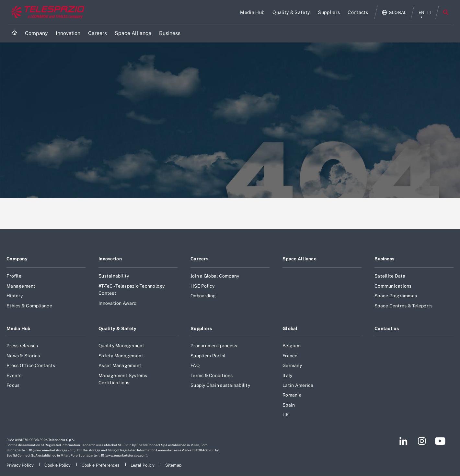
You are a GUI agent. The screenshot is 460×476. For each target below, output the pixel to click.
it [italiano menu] (429, 12)
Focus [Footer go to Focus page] (13, 385)
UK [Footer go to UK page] (286, 415)
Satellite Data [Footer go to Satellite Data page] (390, 276)
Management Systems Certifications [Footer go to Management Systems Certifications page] (123, 379)
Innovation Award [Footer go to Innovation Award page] (117, 303)
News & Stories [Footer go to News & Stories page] (23, 356)
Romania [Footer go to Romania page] (292, 395)
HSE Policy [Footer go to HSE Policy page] (203, 286)
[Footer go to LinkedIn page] (403, 441)
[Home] (14, 34)
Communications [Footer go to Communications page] (393, 286)
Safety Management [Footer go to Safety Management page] (121, 356)
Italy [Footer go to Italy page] (287, 375)
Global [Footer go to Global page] (290, 328)
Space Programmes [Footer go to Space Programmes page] (396, 296)
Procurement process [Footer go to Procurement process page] (214, 346)
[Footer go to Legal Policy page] (143, 465)
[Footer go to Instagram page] (422, 441)
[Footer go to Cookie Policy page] (58, 465)
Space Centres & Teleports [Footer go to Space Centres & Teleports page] (403, 306)
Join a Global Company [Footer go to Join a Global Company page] (215, 276)
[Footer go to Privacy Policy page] (21, 465)
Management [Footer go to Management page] (21, 286)
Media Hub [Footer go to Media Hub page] (18, 328)
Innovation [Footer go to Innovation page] (110, 259)
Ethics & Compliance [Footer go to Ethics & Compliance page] (29, 306)
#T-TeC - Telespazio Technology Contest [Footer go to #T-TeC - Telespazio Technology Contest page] (132, 290)
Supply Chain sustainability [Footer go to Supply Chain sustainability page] (220, 385)
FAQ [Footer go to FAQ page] (195, 365)
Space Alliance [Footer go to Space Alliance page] (299, 259)
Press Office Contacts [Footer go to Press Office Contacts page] (31, 365)
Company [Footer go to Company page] (17, 259)
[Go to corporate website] (46, 12)
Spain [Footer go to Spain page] (289, 405)
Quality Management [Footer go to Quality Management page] (121, 346)
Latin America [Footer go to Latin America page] (298, 385)
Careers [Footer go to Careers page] (199, 259)
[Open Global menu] (394, 12)
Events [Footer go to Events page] (14, 375)
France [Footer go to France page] (290, 356)
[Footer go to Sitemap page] (173, 465)
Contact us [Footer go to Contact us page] (387, 328)
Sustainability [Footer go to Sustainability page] (114, 276)
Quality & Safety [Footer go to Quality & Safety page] (118, 328)
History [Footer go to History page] (15, 296)
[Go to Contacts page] (358, 12)
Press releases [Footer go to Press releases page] (22, 346)
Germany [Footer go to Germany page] (292, 365)
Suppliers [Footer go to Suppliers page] (201, 328)
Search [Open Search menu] (446, 12)
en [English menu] (422, 12)
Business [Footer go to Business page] (384, 259)
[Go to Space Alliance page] (133, 34)
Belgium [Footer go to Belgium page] (292, 346)
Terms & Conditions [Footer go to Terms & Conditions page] (212, 375)
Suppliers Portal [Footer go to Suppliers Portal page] (208, 356)
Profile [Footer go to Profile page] (14, 276)
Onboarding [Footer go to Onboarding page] (203, 296)
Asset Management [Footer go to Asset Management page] (120, 365)
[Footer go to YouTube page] (440, 441)
